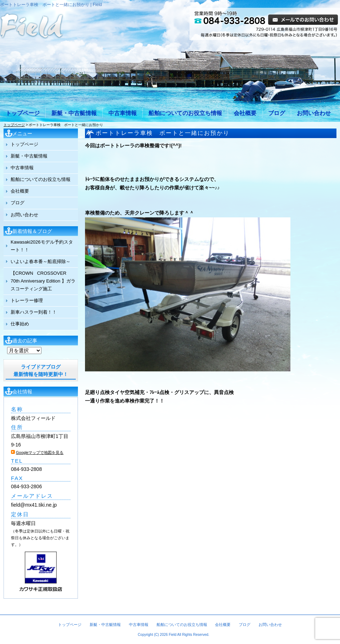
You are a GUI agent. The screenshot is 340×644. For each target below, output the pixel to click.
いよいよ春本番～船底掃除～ (41, 261)
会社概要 (245, 113)
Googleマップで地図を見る (40, 452)
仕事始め (20, 324)
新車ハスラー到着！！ (34, 312)
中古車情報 (123, 113)
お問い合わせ (314, 113)
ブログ (277, 113)
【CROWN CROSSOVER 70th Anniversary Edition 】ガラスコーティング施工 (43, 281)
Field (172, 635)
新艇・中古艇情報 (74, 113)
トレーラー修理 (27, 300)
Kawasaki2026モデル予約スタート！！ (42, 246)
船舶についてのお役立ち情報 (185, 113)
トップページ (23, 113)
